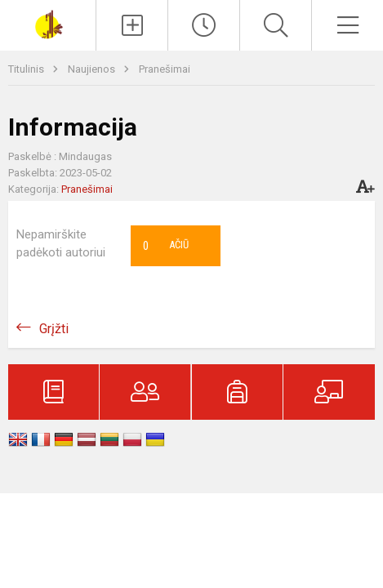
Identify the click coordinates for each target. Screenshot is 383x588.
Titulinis (27, 69)
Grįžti (54, 329)
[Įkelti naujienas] (132, 25)
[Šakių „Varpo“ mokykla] (48, 23)
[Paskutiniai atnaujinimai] (204, 25)
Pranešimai (165, 69)
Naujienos (93, 69)
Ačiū (166, 246)
